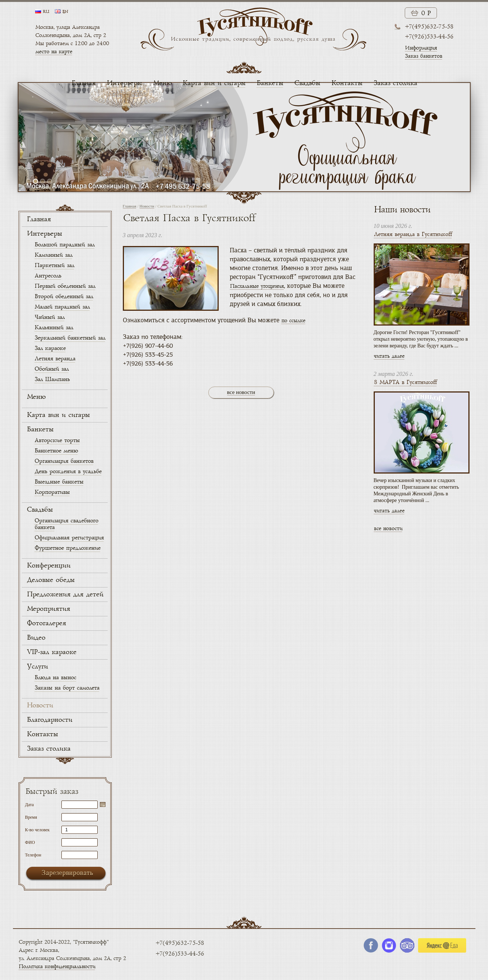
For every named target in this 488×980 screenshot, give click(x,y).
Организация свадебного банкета (66, 524)
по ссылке (293, 321)
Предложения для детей (65, 595)
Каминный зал (53, 255)
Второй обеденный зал (64, 297)
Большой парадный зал (64, 245)
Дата (30, 804)
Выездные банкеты (59, 482)
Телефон (33, 855)
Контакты (347, 83)
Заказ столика (395, 83)
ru (46, 12)
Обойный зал (51, 369)
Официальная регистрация (69, 538)
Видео (36, 638)
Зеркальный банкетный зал (70, 338)
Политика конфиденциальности (57, 966)
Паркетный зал (54, 265)
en (65, 12)
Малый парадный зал (62, 307)
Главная (83, 83)
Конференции (48, 566)
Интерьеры (124, 83)
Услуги (37, 667)
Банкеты (270, 83)
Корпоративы (52, 492)
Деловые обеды (51, 580)
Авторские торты (57, 440)
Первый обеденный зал (65, 286)
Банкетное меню (56, 451)
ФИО (30, 842)
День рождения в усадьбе (68, 472)
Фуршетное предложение (67, 548)
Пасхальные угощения (257, 286)
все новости (241, 392)
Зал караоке (50, 348)
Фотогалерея (46, 623)
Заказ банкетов (423, 56)
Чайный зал (49, 317)
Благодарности (49, 720)
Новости (40, 705)
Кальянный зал (54, 328)
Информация (421, 48)
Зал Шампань (52, 379)
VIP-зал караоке (51, 652)
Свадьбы (307, 83)
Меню (162, 83)
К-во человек (38, 830)
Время (31, 817)
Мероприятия (48, 609)
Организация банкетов (64, 461)
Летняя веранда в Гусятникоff (413, 234)
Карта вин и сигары (214, 83)
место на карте (54, 52)
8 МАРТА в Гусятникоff (405, 382)
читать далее (389, 356)
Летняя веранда (55, 359)
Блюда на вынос (55, 678)
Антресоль (48, 276)
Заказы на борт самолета (67, 688)
